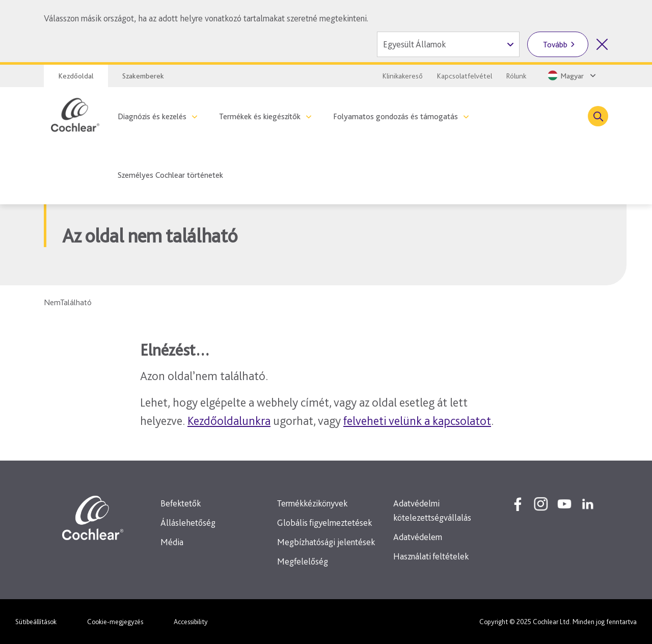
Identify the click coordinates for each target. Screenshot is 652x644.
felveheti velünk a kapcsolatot (417, 421)
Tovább (555, 45)
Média (172, 542)
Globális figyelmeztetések (324, 522)
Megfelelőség (303, 561)
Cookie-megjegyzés (115, 622)
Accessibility (191, 622)
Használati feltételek (431, 556)
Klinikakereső (403, 76)
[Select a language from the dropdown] (571, 75)
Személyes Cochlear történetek (170, 175)
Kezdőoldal (76, 76)
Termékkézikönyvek (312, 503)
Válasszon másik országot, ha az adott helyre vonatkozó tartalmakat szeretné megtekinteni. (206, 18)
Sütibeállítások (36, 622)
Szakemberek (143, 76)
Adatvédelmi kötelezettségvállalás (432, 510)
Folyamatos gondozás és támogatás (396, 116)
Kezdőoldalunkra (229, 421)
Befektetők (181, 503)
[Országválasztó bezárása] (602, 44)
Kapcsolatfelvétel (465, 76)
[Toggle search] (598, 116)
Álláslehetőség (188, 522)
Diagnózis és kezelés (152, 116)
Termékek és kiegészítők (260, 116)
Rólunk (516, 76)
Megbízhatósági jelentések (326, 542)
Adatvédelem (418, 537)
